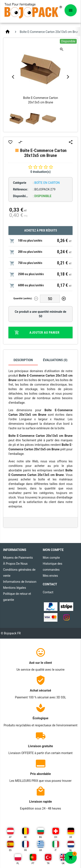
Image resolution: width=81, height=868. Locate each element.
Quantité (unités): (23, 298)
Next (68, 77)
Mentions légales (14, 588)
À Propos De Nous (15, 564)
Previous (13, 77)
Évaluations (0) (55, 360)
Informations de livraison (20, 582)
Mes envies (50, 576)
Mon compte (51, 558)
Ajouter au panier (37, 333)
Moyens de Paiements (18, 558)
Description (23, 360)
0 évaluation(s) (41, 172)
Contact (48, 592)
